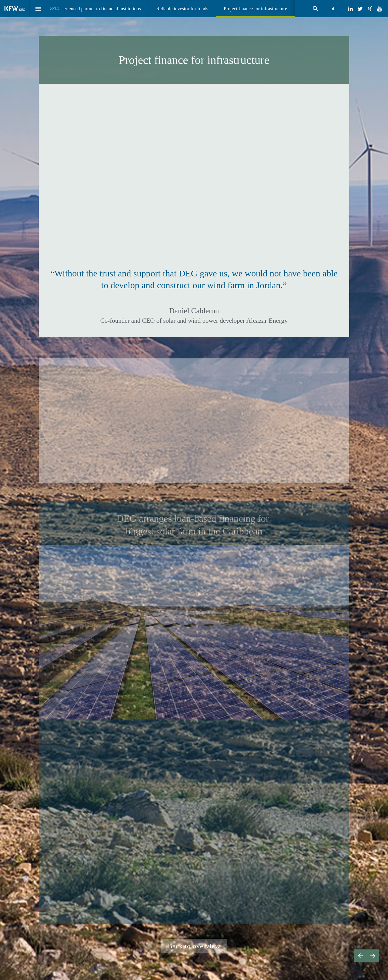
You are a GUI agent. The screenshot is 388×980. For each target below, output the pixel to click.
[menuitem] (98, 9)
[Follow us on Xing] (370, 9)
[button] (333, 9)
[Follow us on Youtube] (380, 9)
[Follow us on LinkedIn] (350, 9)
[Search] (315, 9)
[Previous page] (360, 956)
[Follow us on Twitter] (360, 9)
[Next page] (373, 956)
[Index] (38, 9)
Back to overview (194, 946)
